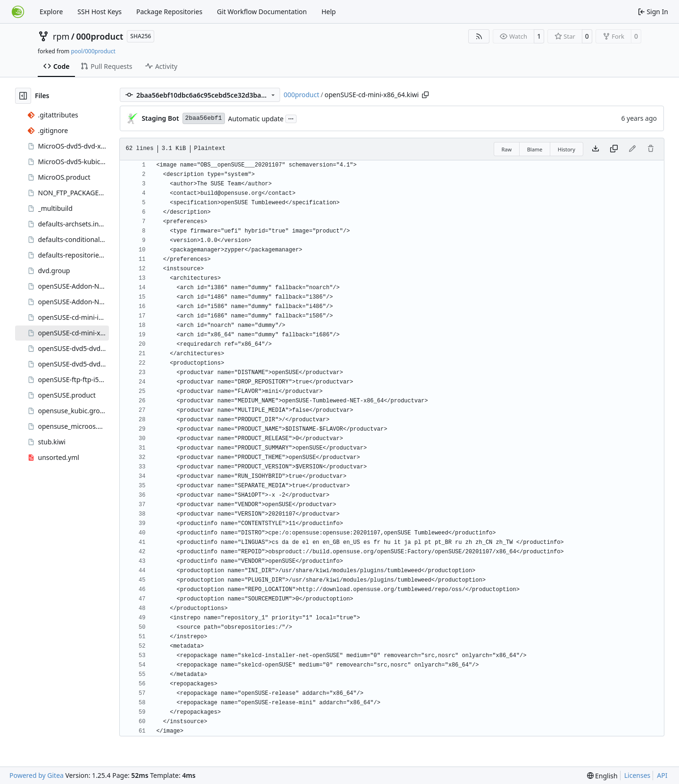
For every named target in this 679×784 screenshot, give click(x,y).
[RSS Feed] (479, 36)
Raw (507, 149)
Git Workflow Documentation (262, 12)
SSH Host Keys (99, 12)
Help (329, 12)
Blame (535, 149)
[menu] (602, 776)
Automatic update (256, 119)
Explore (51, 12)
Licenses (638, 775)
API (662, 775)
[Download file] (596, 149)
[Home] (18, 12)
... (291, 118)
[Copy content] (614, 149)
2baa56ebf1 (204, 118)
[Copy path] (425, 95)
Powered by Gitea (37, 775)
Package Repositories (169, 12)
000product (100, 36)
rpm (61, 36)
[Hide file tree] (23, 96)
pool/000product (93, 51)
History (567, 149)
